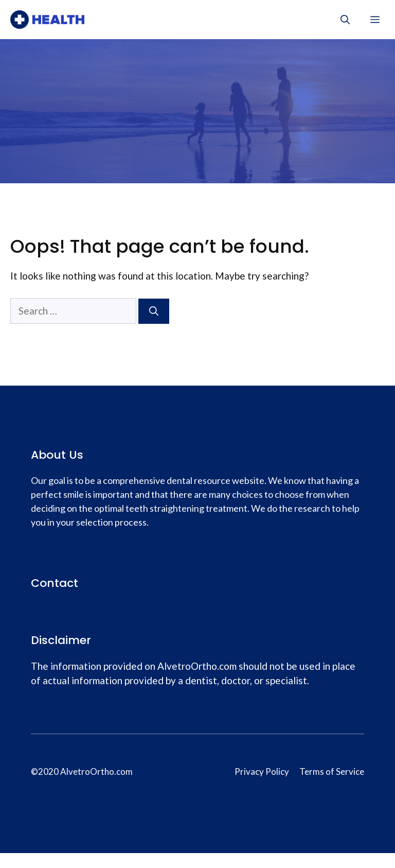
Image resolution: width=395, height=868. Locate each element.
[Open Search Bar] (345, 20)
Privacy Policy (262, 771)
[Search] (154, 311)
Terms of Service (332, 771)
